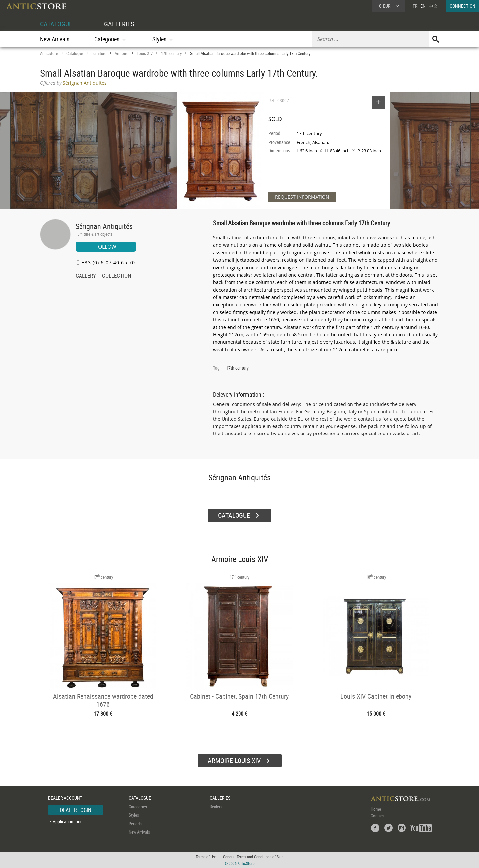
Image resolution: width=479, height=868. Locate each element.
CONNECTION (463, 6)
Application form (68, 821)
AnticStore (49, 53)
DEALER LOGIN (76, 810)
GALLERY (86, 276)
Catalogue (75, 53)
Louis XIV (145, 53)
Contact (377, 815)
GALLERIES (119, 24)
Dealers (216, 806)
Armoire (122, 53)
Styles (134, 815)
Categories (138, 806)
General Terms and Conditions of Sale (253, 856)
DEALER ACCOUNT (65, 798)
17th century (171, 53)
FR (415, 6)
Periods (135, 823)
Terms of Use (206, 856)
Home (376, 809)
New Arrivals (55, 39)
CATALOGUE (56, 24)
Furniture (99, 53)
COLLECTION (117, 276)
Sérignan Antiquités (104, 226)
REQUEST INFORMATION (302, 197)
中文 (433, 6)
